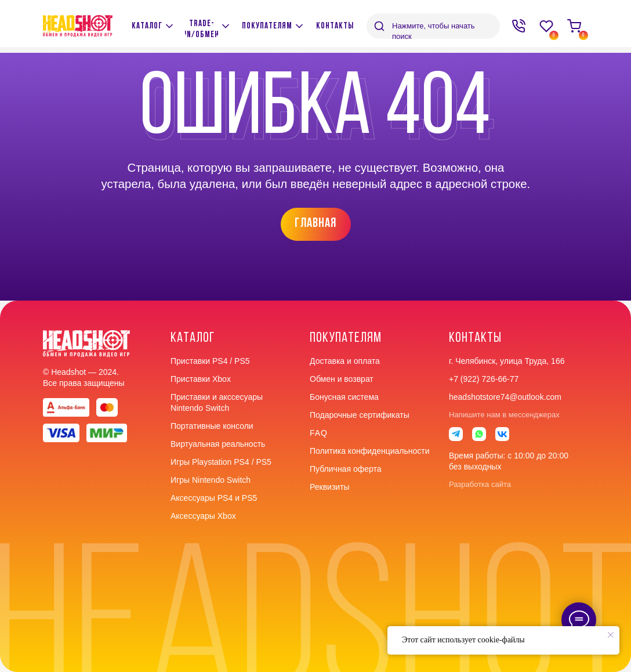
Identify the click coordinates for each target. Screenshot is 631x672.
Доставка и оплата (345, 361)
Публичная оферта (346, 469)
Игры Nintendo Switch (211, 480)
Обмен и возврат (342, 379)
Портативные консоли (212, 426)
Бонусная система (344, 397)
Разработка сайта (480, 484)
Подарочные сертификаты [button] (360, 415)
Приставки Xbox (201, 379)
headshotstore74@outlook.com (505, 397)
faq (319, 433)
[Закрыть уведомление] (611, 635)
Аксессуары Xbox (203, 516)
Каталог (193, 338)
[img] (226, 26)
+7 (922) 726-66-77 (484, 379)
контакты (475, 338)
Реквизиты (330, 487)
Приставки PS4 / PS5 (210, 361)
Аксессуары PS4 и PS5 (214, 498)
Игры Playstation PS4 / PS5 (221, 462)
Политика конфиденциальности (370, 451)
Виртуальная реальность (218, 444)
